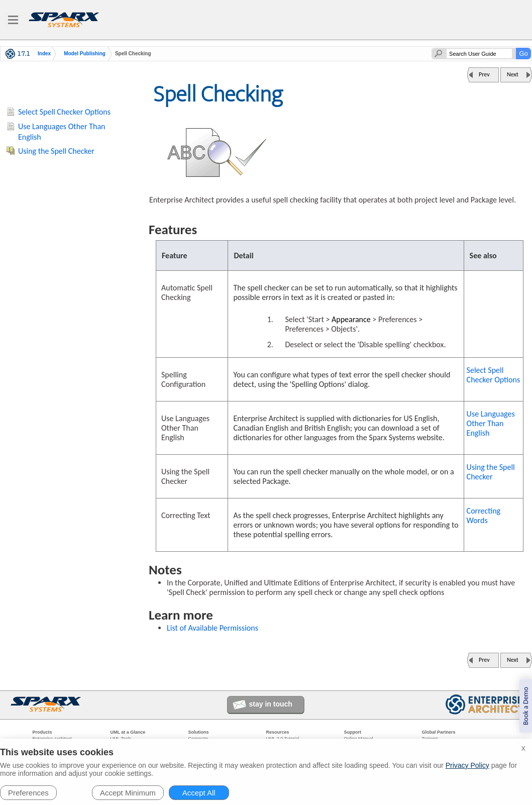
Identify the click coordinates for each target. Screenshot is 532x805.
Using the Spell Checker (491, 472)
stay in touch (271, 704)
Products (42, 732)
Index (44, 54)
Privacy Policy (467, 765)
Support (353, 732)
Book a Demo (526, 706)
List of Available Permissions (212, 628)
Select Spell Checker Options (494, 375)
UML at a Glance (128, 732)
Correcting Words (484, 516)
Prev (484, 74)
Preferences (28, 793)
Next (513, 74)
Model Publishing (85, 54)
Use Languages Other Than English (491, 423)
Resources (278, 732)
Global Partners (439, 732)
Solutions (199, 732)
